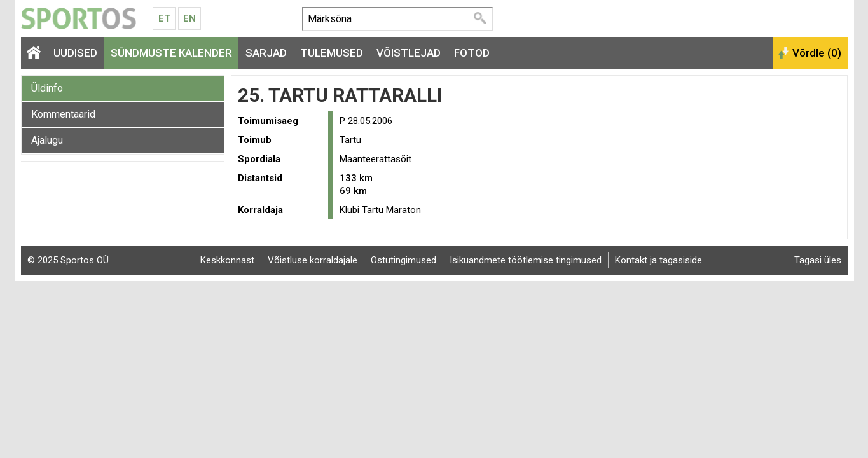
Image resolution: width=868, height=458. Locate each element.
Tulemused (332, 53)
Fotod (472, 53)
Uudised (75, 53)
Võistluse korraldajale (313, 260)
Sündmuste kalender (171, 53)
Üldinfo (47, 88)
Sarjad (266, 53)
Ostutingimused (403, 260)
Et (164, 18)
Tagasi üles (818, 260)
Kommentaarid (63, 114)
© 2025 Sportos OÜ (68, 260)
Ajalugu (47, 140)
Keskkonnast (227, 260)
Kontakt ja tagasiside (658, 260)
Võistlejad (409, 53)
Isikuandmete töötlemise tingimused (526, 260)
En (189, 18)
